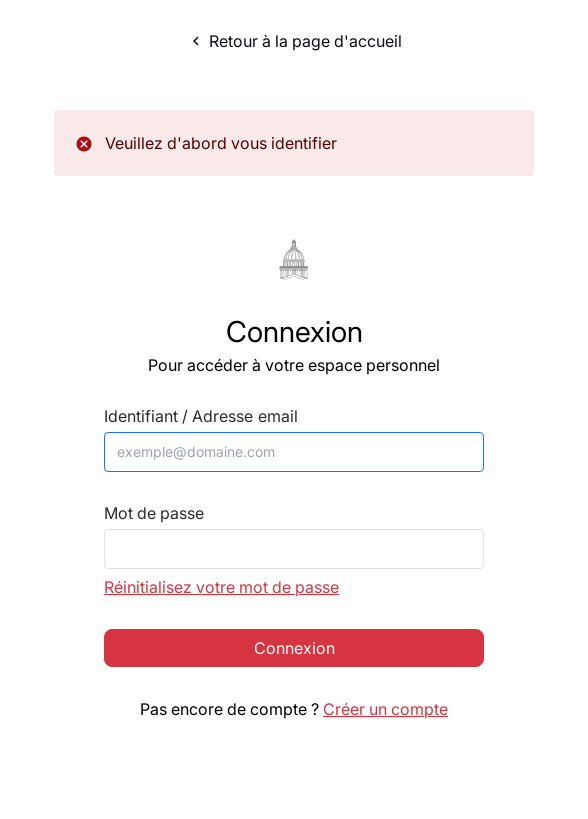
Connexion (294, 648)
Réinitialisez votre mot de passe (221, 587)
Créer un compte (385, 709)
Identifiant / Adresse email (201, 416)
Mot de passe (154, 513)
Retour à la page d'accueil (294, 41)
